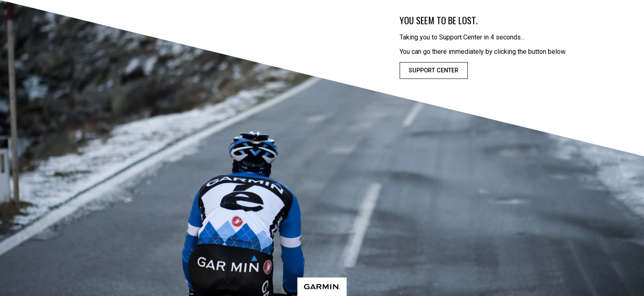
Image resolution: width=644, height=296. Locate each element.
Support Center (434, 71)
